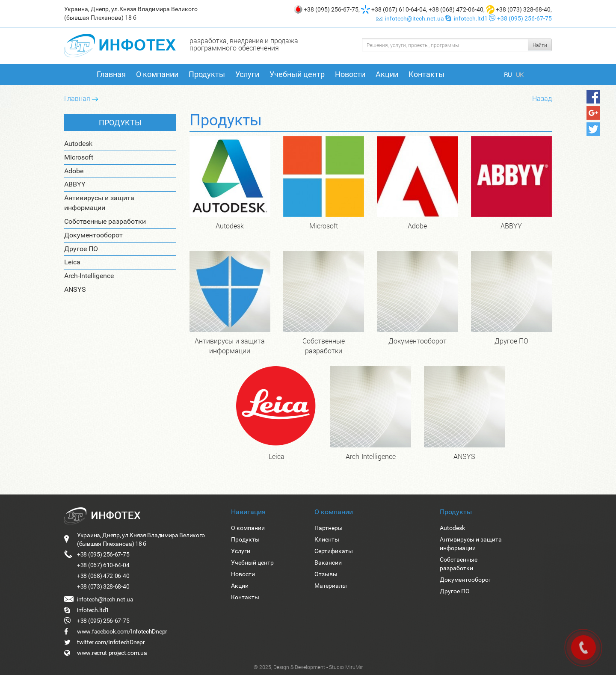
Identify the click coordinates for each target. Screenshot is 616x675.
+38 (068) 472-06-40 (456, 9)
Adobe (74, 171)
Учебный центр (297, 74)
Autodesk (78, 144)
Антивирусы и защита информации (99, 203)
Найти (540, 45)
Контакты (426, 74)
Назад (542, 98)
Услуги (247, 74)
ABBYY (75, 184)
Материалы (331, 586)
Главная (111, 74)
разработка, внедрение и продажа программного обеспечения (244, 44)
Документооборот (93, 235)
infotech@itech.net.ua (411, 18)
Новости (350, 74)
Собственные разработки (105, 221)
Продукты (207, 74)
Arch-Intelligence (89, 276)
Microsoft (79, 157)
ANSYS (75, 289)
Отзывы (326, 574)
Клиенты (327, 539)
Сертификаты (334, 551)
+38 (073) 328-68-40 (523, 9)
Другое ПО (81, 249)
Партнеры (329, 528)
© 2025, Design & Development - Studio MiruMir (308, 667)
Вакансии (328, 562)
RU (508, 75)
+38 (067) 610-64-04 (399, 9)
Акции (387, 74)
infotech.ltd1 (467, 18)
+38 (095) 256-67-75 (331, 9)
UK (520, 75)
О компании (157, 74)
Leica (72, 262)
